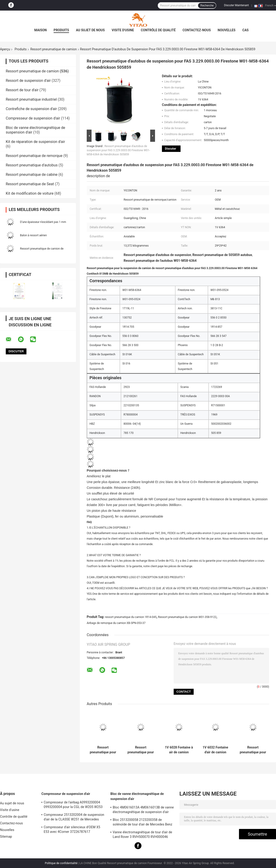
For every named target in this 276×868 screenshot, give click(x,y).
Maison (40, 30)
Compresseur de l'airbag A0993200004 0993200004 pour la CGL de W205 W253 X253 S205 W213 (73, 805)
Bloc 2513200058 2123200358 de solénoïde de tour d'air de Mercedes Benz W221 (142, 823)
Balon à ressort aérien (33, 235)
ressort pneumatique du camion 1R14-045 (131, 617)
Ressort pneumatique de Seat (30, 184)
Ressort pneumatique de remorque (34, 156)
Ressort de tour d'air (22, 90)
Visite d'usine (123, 30)
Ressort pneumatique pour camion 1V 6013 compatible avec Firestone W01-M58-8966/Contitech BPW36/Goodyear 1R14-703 (103, 750)
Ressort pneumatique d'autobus (32, 165)
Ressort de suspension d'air (28, 81)
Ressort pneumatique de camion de (42, 249)
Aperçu (5, 49)
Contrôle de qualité (158, 30)
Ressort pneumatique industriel (31, 99)
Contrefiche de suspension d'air (31, 109)
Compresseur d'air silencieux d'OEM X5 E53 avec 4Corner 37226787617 (72, 829)
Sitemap (6, 837)
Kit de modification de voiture (30, 193)
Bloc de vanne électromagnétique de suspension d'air (137, 796)
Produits (61, 30)
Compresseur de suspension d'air (33, 118)
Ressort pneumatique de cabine (32, 175)
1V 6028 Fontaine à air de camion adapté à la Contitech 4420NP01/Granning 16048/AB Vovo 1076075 (179, 750)
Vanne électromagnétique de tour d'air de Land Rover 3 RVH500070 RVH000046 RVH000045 (142, 835)
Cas (246, 30)
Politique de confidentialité (61, 863)
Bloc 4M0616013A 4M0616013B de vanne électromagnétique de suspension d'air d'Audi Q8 (143, 810)
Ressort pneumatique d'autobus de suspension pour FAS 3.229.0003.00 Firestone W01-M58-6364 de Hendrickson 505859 (118, 150)
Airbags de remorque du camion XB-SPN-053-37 (116, 623)
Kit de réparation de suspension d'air (35, 142)
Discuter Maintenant (236, 5)
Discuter (171, 149)
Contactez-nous (197, 30)
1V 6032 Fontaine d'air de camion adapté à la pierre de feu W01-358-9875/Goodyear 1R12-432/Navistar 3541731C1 (215, 750)
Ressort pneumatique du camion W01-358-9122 (187, 617)
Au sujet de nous (90, 30)
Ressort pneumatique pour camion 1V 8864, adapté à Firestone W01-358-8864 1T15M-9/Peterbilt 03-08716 (253, 750)
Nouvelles (226, 30)
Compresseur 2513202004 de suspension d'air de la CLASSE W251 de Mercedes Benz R (74, 818)
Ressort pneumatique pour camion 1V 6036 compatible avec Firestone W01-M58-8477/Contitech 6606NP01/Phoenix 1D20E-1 (141, 750)
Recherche (207, 6)
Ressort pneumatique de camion (54, 49)
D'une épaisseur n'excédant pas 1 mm (43, 222)
